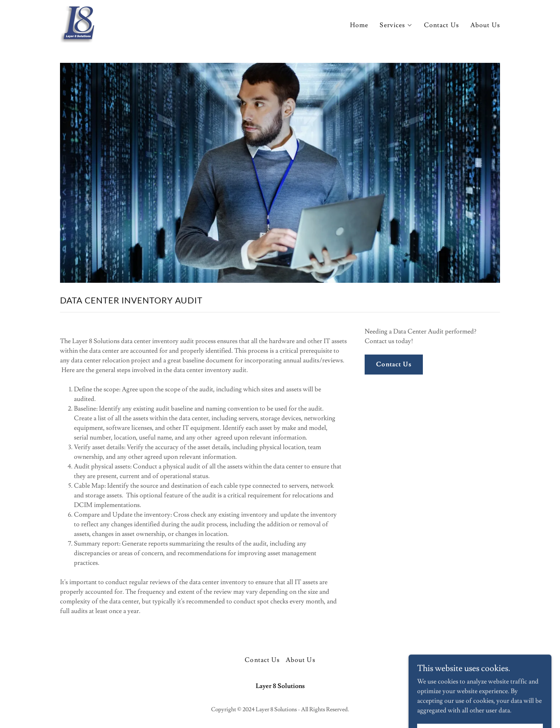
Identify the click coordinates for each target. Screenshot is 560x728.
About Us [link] (485, 25)
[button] (396, 25)
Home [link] (359, 25)
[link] (77, 23)
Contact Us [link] (441, 25)
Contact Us (394, 364)
